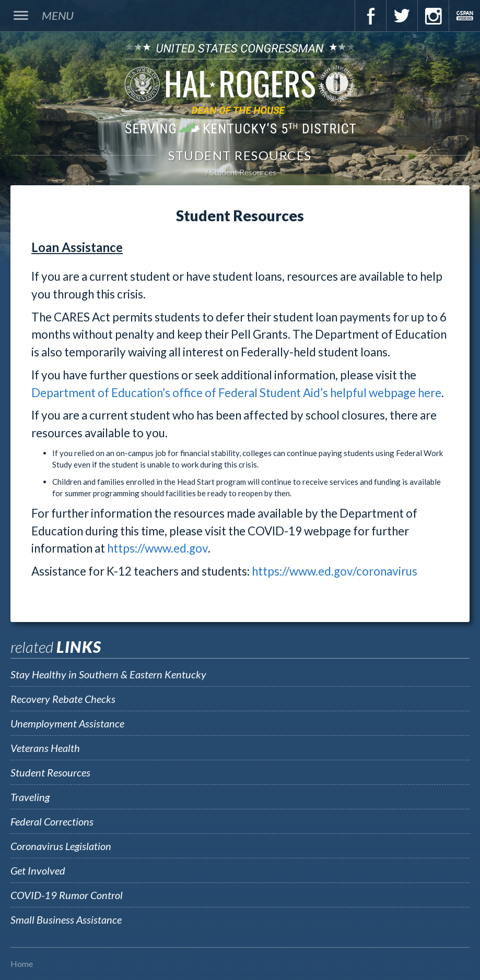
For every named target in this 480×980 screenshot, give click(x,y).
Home (22, 964)
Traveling (30, 797)
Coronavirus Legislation (61, 846)
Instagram (433, 16)
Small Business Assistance (66, 919)
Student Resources (243, 172)
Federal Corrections (52, 821)
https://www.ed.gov (157, 548)
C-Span (464, 16)
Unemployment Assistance (67, 723)
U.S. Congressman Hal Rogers (240, 88)
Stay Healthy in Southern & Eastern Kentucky (108, 674)
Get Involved (38, 870)
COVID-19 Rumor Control (67, 895)
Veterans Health (45, 748)
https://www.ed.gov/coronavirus (335, 571)
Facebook (370, 16)
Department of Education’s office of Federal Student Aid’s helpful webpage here (236, 393)
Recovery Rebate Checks (63, 699)
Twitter (402, 16)
